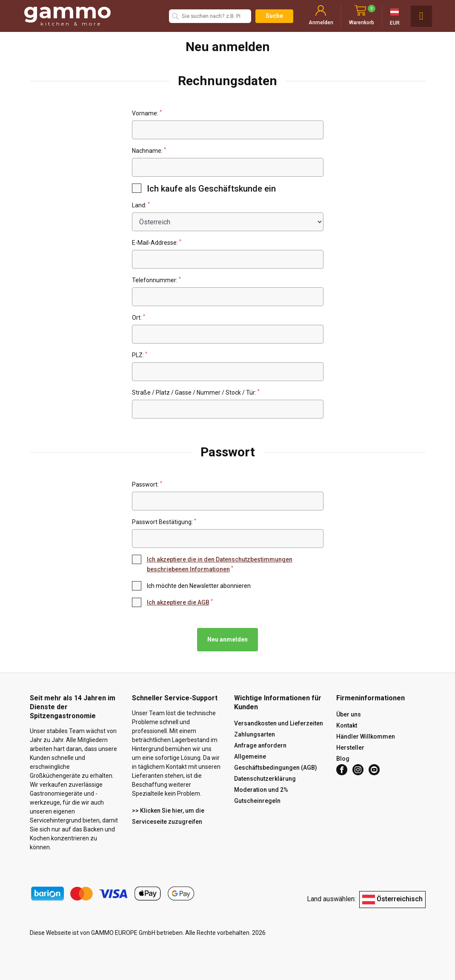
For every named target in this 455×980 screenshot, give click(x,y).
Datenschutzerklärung (265, 779)
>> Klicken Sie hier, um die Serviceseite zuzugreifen (168, 816)
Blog (343, 759)
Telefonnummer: (156, 280)
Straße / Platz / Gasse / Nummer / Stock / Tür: (196, 392)
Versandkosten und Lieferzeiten (279, 723)
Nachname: (149, 150)
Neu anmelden (227, 639)
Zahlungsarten (255, 734)
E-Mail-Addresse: (157, 242)
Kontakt (347, 725)
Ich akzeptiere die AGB (178, 602)
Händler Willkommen (366, 736)
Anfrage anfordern (260, 745)
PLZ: (140, 355)
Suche (274, 16)
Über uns (349, 714)
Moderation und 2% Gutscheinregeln (261, 795)
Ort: (139, 317)
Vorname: (147, 113)
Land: (141, 205)
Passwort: (147, 484)
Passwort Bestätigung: (164, 522)
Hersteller (350, 748)
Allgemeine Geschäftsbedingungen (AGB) (276, 762)
